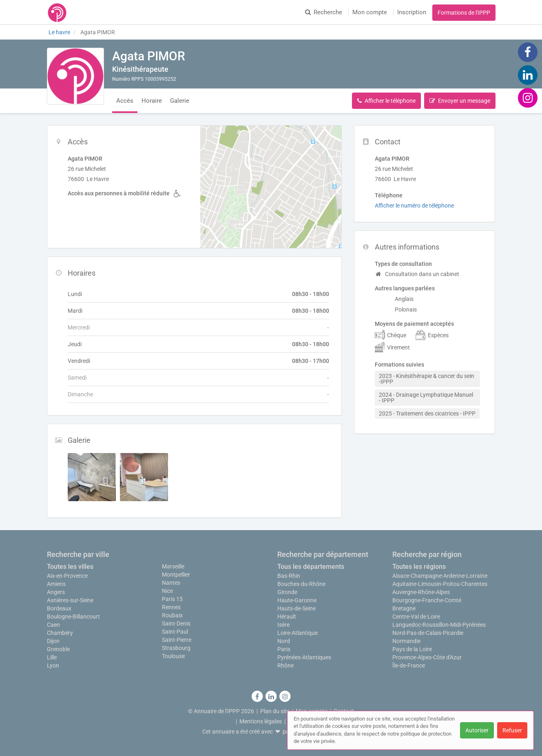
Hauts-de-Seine (296, 608)
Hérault (287, 617)
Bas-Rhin (289, 576)
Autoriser (477, 730)
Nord (284, 641)
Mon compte (370, 12)
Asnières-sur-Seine (70, 600)
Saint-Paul (175, 632)
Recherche (324, 12)
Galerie (180, 101)
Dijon (53, 641)
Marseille (173, 566)
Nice (167, 591)
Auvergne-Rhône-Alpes (421, 592)
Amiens (56, 584)
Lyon (53, 665)
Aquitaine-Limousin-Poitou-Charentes (440, 584)
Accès (125, 101)
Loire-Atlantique (298, 633)
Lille (52, 657)
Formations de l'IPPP (464, 13)
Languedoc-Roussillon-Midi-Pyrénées (439, 625)
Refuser (512, 730)
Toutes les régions (419, 567)
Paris (284, 649)
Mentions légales (261, 721)
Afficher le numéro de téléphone (414, 206)
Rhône (285, 665)
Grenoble (58, 649)
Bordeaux (59, 608)
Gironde (287, 592)
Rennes (171, 607)
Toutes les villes (70, 567)
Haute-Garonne (297, 600)
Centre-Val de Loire (416, 617)
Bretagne (404, 608)
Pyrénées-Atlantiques (304, 657)
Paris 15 (172, 599)
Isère (283, 625)
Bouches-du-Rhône (301, 584)
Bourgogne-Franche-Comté (427, 600)
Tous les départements (311, 567)
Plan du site (275, 711)
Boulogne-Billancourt (73, 617)
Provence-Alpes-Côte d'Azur (427, 657)
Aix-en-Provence (67, 576)
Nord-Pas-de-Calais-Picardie (428, 633)
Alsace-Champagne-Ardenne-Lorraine (440, 576)
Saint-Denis (176, 623)
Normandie (406, 641)
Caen (53, 625)
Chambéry (60, 633)
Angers (56, 592)
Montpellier (176, 575)
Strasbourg (176, 648)
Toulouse (173, 656)
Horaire (152, 101)
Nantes (171, 583)
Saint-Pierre (177, 640)
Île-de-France (409, 665)
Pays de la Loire (412, 649)
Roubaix (172, 615)
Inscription (412, 12)
